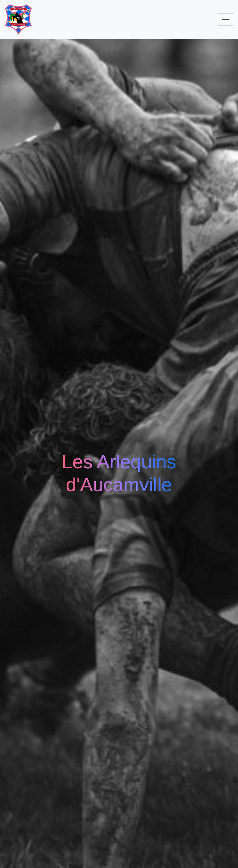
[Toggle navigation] (226, 20)
